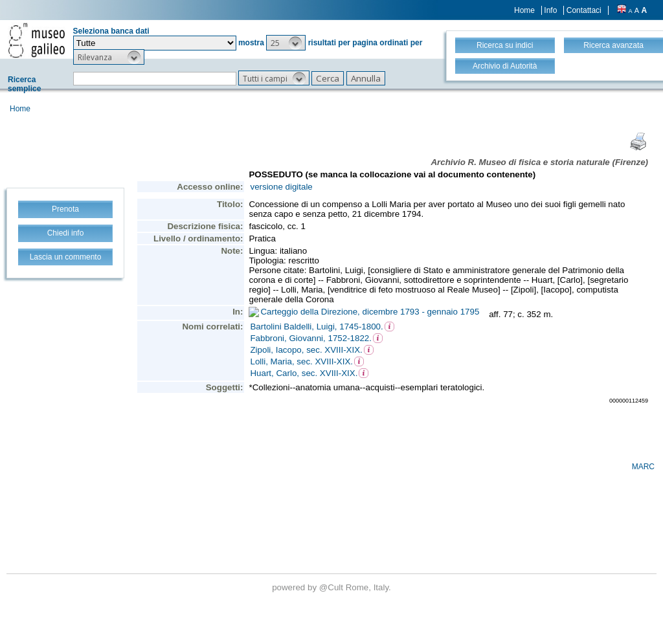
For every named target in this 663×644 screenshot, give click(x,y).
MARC (643, 467)
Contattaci (584, 10)
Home (524, 10)
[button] (286, 43)
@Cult (332, 587)
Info (550, 10)
